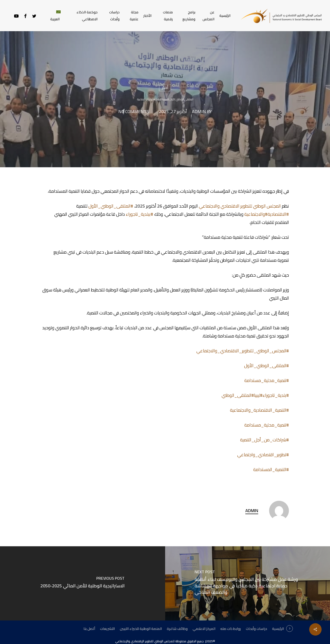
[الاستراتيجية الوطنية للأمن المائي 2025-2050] (83, 583)
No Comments (134, 112)
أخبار (165, 88)
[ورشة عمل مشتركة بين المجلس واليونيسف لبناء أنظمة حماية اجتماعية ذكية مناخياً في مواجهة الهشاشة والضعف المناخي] (248, 583)
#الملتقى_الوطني (238, 395)
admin (199, 112)
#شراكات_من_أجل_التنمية (265, 440)
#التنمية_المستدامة (271, 469)
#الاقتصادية (278, 214)
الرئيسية (278, 629)
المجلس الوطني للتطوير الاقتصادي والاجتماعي (240, 206)
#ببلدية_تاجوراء (140, 214)
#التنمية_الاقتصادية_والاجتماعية (259, 410)
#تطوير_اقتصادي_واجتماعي (263, 455)
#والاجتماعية (256, 214)
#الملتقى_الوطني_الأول (111, 206)
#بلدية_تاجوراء (276, 395)
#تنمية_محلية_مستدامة (267, 380)
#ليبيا (258, 395)
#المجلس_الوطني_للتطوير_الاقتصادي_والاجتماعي (243, 351)
